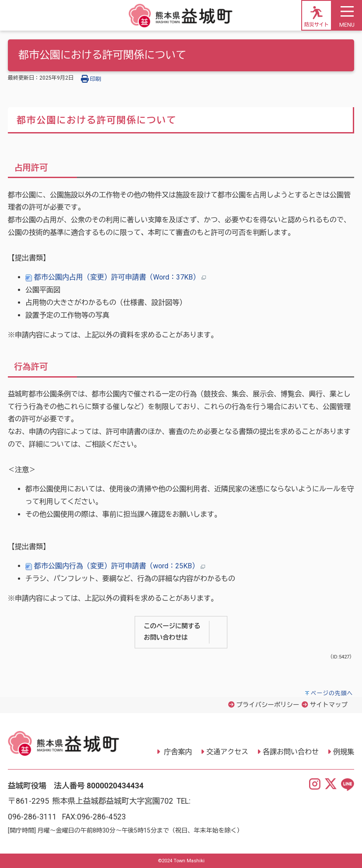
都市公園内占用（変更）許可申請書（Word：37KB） (116, 277)
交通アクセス (227, 752)
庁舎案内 (177, 752)
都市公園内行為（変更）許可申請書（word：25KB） (115, 566)
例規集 (344, 752)
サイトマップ (329, 705)
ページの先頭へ (332, 693)
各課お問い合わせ (291, 752)
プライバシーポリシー (268, 705)
